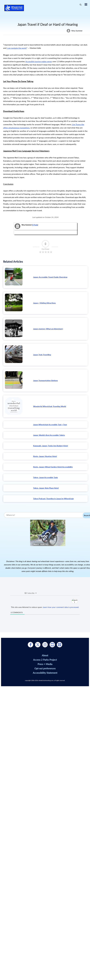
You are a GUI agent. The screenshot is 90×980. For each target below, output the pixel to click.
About (45, 903)
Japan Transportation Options (45, 380)
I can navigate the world (17, 48)
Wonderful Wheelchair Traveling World (50, 406)
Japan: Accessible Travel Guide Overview (50, 277)
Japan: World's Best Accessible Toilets (49, 435)
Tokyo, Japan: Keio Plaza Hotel (46, 541)
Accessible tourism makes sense (38, 61)
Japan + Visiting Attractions (44, 303)
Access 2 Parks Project (45, 908)
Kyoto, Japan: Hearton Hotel (45, 464)
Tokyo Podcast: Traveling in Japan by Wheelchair (53, 567)
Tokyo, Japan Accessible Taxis (45, 516)
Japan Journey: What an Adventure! (48, 329)
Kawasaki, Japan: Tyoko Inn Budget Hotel (51, 446)
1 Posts (35, 225)
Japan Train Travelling (42, 355)
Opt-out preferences (45, 916)
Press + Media (45, 912)
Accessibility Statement (45, 921)
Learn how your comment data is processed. (61, 855)
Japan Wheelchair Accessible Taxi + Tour (50, 424)
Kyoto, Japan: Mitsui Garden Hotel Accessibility (53, 490)
